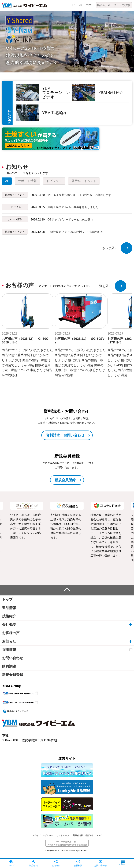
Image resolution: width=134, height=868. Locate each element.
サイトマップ (63, 835)
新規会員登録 (13, 675)
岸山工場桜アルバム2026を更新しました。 (74, 207)
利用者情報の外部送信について (87, 835)
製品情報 (9, 608)
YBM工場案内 (54, 113)
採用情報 (9, 650)
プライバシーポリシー (43, 835)
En (74, 5)
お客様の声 (11, 633)
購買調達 (9, 666)
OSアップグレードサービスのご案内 (70, 220)
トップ (7, 599)
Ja (81, 5)
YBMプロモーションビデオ (56, 93)
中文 (89, 5)
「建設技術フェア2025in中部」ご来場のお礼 (75, 232)
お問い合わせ (13, 658)
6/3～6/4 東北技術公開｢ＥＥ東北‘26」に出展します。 (81, 195)
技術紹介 (9, 616)
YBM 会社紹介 (111, 93)
